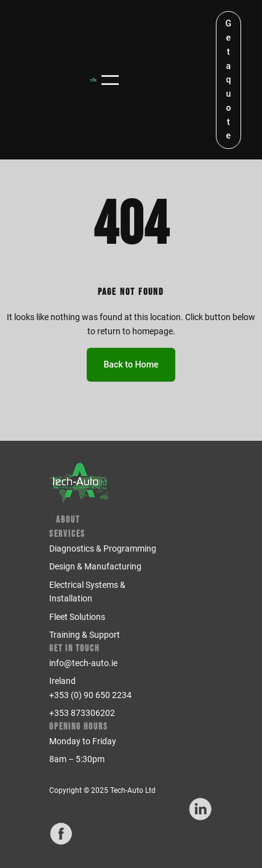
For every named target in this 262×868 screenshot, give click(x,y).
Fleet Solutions (77, 617)
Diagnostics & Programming (103, 549)
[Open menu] (110, 80)
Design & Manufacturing (95, 566)
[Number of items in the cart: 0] (156, 80)
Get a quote (229, 79)
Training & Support (85, 635)
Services (67, 534)
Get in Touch (74, 649)
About (68, 520)
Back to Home (131, 364)
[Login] (134, 80)
